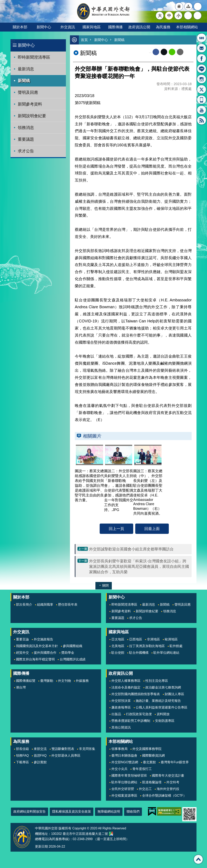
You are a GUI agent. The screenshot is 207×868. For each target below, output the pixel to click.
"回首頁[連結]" (179, 6)
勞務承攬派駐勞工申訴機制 (131, 721)
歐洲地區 (171, 639)
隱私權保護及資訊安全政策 (72, 812)
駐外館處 (176, 646)
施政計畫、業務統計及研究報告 (158, 701)
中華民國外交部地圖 (111, 834)
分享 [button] (188, 16)
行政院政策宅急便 (139, 714)
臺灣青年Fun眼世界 (175, 762)
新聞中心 (44, 27)
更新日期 (41, 846)
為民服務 (163, 27)
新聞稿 (24, 81)
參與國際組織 (73, 646)
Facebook (156, 52)
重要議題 (26, 139)
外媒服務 (82, 681)
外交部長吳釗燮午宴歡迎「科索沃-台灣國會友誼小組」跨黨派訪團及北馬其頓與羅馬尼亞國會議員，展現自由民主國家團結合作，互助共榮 (139, 566)
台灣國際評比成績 (73, 659)
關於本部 (20, 27)
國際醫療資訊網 (153, 756)
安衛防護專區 (165, 721)
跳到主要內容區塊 (2, 2)
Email (180, 52)
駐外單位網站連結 (166, 653)
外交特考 (173, 782)
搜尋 (197, 16)
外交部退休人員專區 (66, 756)
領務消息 (26, 128)
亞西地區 (136, 639)
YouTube (202, 110)
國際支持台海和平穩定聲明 (35, 659)
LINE (202, 69)
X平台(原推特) (202, 89)
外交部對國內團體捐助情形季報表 (136, 694)
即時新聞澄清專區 (34, 57)
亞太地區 (118, 639)
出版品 (116, 714)
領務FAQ (22, 756)
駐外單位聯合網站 (124, 782)
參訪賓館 (40, 762)
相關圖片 (92, 436)
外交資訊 (68, 27)
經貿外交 (22, 653)
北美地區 (118, 646)
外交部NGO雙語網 (125, 762)
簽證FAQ (40, 756)
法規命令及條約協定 (126, 687)
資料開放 (163, 714)
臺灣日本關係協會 (124, 756)
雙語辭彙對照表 (63, 749)
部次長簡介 (24, 605)
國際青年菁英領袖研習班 (129, 776)
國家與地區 (92, 27)
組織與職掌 (45, 605)
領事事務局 (119, 749)
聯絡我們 (133, 812)
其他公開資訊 (121, 727)
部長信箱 (202, 48)
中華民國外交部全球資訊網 (103, 11)
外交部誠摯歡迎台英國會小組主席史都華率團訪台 (131, 549)
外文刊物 (64, 681)
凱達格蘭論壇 (152, 782)
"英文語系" (198, 6)
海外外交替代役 (168, 789)
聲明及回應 (28, 92)
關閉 (106, 586)
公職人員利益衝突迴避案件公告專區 (162, 707)
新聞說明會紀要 (32, 116)
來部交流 (40, 749)
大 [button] (160, 16)
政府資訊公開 (139, 27)
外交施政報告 (43, 639)
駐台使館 (118, 653)
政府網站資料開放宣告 (30, 812)
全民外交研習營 (123, 789)
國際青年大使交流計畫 (168, 776)
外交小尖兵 (119, 769)
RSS (202, 120)
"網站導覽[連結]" (188, 6)
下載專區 (22, 762)
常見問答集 (87, 749)
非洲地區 (153, 639)
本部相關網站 (187, 27)
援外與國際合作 (45, 653)
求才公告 (26, 151)
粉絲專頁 (202, 58)
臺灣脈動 (47, 681)
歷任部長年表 (68, 605)
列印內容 (188, 52)
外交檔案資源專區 (124, 796)
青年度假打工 (142, 769)
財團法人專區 (174, 694)
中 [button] (169, 16)
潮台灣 (21, 687)
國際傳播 (115, 27)
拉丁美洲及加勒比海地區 (147, 646)
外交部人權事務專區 (126, 681)
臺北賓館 (149, 762)
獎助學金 (68, 653)
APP (202, 100)
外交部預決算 (121, 701)
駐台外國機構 (139, 653)
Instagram (202, 79)
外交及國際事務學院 (147, 749)
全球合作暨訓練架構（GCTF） (164, 796)
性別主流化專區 (157, 681)
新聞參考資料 (30, 104)
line (172, 52)
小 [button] (178, 16)
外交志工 (145, 789)
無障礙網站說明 (109, 812)
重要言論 (22, 639)
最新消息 (26, 69)
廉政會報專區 (121, 707)
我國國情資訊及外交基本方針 (37, 646)
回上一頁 (116, 529)
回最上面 (152, 529)
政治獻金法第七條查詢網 (163, 687)
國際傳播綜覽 (26, 681)
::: (13, 41)
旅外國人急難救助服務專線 (202, 38)
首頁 (84, 40)
